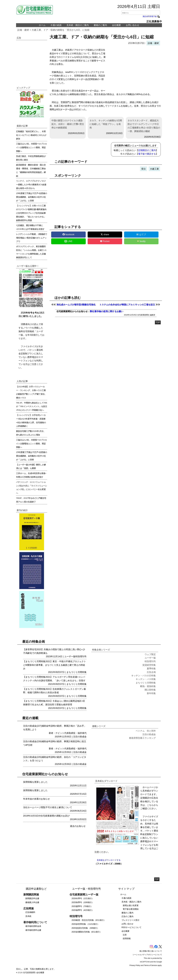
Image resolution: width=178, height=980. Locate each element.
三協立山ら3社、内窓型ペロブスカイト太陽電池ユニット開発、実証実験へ (31, 147)
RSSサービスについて (131, 927)
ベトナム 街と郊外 (146, 731)
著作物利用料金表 (33, 926)
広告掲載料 (30, 912)
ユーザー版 (70, 656)
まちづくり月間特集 (77, 672)
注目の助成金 (80, 737)
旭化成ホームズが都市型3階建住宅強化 (76, 305)
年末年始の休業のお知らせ (36, 799)
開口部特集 (150, 690)
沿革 (125, 935)
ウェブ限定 (150, 654)
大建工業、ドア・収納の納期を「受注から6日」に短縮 (60, 30)
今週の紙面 (56, 25)
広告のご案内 (127, 916)
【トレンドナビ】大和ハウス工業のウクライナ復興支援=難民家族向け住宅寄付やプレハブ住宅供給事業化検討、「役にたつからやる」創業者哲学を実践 (31, 213)
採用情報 (127, 939)
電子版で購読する (147, 154)
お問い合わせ (133, 25)
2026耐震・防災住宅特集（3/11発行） (89, 920)
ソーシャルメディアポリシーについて (147, 955)
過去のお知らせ (78, 826)
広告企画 (151, 672)
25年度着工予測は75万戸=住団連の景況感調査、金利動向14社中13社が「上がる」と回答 (32, 197)
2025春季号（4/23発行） (83, 910)
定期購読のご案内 (147, 150)
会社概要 (116, 25)
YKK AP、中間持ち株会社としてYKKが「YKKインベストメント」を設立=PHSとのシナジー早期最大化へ (32, 406)
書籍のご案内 (100, 25)
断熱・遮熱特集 (148, 686)
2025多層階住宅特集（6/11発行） (87, 932)
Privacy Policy (135, 965)
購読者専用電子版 (151, 16)
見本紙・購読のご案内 (78, 25)
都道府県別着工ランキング (142, 738)
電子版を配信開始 (131, 909)
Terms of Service (151, 965)
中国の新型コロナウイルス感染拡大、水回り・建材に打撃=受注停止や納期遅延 (68, 124)
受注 (144, 169)
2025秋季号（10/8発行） (83, 902)
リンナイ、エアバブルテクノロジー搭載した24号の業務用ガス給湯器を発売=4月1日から (31, 184)
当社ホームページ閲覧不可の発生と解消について (48, 807)
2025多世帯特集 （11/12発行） (85, 924)
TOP (158, 322)
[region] (134, 68)
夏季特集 (151, 669)
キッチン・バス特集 (146, 679)
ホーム (42, 25)
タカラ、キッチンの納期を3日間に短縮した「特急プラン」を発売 (106, 124)
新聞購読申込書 (32, 898)
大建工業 (154, 169)
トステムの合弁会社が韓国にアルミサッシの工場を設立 (127, 305)
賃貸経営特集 (149, 665)
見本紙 (28, 916)
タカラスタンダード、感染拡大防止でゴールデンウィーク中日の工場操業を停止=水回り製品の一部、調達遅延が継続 (144, 126)
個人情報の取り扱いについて (151, 951)
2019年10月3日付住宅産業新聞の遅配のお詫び (46, 816)
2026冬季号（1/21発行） (83, 898)
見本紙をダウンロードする (109, 860)
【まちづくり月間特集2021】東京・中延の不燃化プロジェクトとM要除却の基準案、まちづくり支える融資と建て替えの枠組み (55, 665)
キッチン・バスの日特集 (144, 676)
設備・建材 (23, 30)
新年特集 (151, 693)
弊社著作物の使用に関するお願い (107, 311)
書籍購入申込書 (32, 902)
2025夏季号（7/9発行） (82, 906)
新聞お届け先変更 (131, 905)
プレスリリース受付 (130, 920)
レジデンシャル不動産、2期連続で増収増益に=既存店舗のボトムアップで (32, 238)
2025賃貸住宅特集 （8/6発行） (85, 928)
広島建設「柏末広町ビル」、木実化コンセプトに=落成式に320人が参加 (31, 135)
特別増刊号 (81, 656)
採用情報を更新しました (35, 782)
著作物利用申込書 (33, 930)
